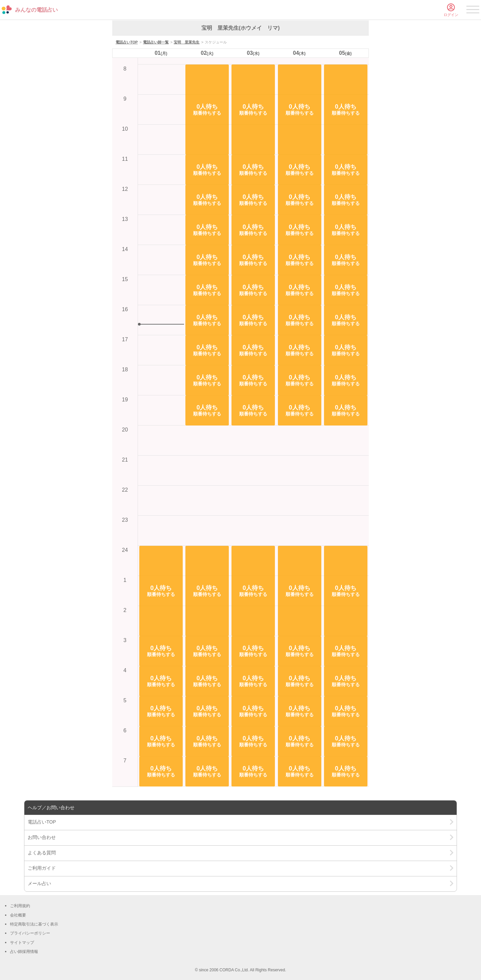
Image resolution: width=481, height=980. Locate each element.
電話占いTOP (127, 42)
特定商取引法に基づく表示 (34, 924)
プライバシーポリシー (30, 933)
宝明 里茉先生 (187, 42)
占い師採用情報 (24, 952)
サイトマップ (22, 943)
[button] (161, 591)
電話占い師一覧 (156, 42)
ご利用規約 (20, 906)
